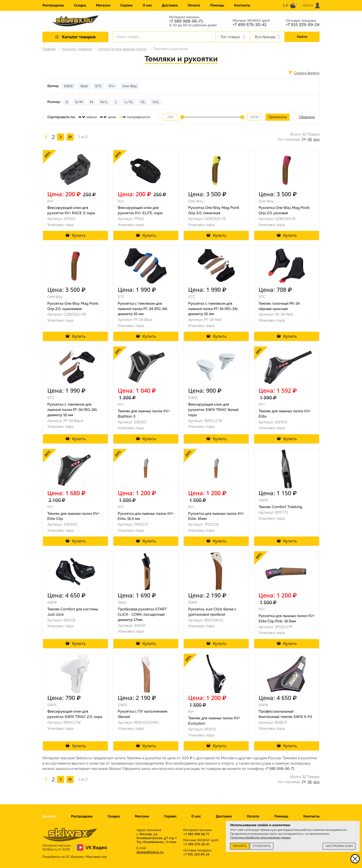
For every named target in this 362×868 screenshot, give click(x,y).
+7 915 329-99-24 (303, 25)
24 (304, 139)
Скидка (80, 5)
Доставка (170, 5)
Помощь (217, 5)
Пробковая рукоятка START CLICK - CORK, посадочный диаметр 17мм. (142, 614)
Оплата (194, 5)
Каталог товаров (77, 49)
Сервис (127, 5)
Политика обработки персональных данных (260, 837)
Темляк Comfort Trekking (280, 507)
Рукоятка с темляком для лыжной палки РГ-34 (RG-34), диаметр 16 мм (143, 309)
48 (310, 139)
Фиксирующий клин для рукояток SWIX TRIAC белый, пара (214, 410)
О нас (147, 5)
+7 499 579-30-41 (250, 25)
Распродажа (53, 5)
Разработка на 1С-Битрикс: (75, 857)
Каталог (49, 816)
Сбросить (307, 117)
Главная (49, 49)
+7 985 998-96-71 (186, 21)
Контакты (242, 5)
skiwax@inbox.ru (150, 852)
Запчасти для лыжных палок (123, 49)
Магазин (103, 5)
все (317, 139)
